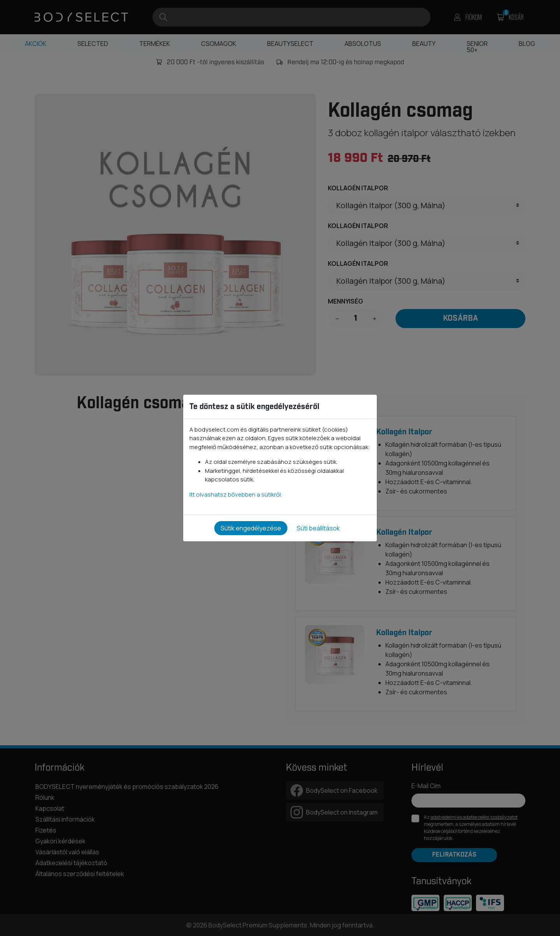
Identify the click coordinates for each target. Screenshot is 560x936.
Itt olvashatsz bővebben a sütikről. (236, 494)
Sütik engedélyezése (251, 528)
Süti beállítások (318, 528)
